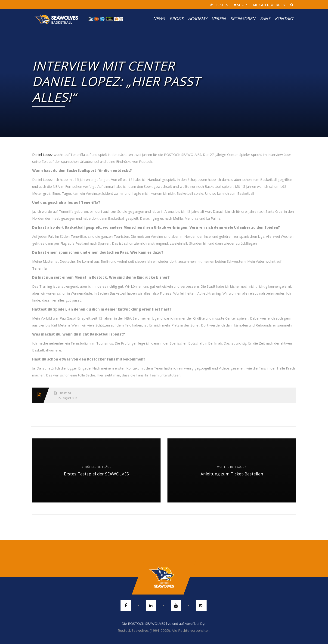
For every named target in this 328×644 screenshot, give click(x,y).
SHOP (240, 5)
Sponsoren (243, 18)
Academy (198, 18)
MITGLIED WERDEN (269, 5)
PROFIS (176, 18)
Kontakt (284, 18)
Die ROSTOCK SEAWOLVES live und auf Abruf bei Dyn (164, 623)
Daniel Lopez (43, 154)
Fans (265, 18)
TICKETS (219, 5)
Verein (219, 18)
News (159, 18)
